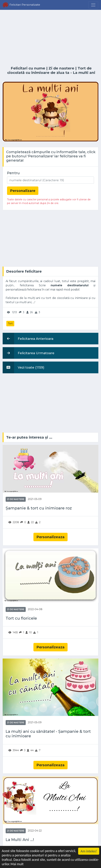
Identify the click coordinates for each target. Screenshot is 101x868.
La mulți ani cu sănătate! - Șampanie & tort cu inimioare (48, 734)
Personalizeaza (50, 537)
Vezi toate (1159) (23, 367)
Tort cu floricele (21, 618)
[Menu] (93, 5)
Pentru (13, 173)
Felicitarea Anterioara (28, 339)
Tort (10, 323)
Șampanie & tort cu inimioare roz (39, 508)
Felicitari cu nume (28, 68)
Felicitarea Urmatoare (29, 353)
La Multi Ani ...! (20, 840)
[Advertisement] (50, 38)
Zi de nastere (61, 68)
